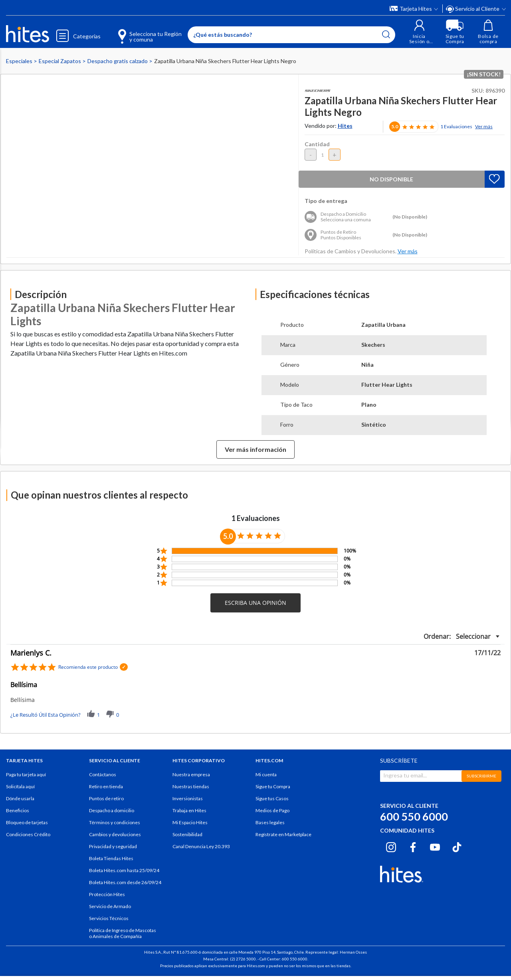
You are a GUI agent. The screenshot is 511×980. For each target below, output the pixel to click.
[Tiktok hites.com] (457, 846)
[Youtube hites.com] (435, 846)
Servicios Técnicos (109, 918)
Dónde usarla (20, 798)
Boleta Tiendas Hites (111, 858)
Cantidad (317, 144)
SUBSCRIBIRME (481, 776)
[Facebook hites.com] (413, 846)
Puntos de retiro (106, 798)
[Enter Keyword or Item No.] (291, 35)
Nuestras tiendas (191, 786)
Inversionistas (188, 798)
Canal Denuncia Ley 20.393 (201, 846)
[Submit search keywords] (386, 34)
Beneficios (18, 810)
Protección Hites (107, 894)
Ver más (484, 126)
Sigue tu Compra (273, 786)
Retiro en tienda (106, 786)
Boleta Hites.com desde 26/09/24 (125, 882)
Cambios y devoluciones (115, 834)
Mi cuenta (266, 774)
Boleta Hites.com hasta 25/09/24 (124, 870)
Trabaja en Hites (189, 810)
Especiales (20, 61)
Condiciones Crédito (28, 834)
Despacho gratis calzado (118, 61)
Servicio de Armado (110, 906)
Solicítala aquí (20, 786)
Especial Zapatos (60, 61)
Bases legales (270, 822)
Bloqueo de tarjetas (27, 822)
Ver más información (255, 449)
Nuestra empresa (191, 774)
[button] (419, 32)
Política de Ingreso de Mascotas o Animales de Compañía (123, 933)
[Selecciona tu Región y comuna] (138, 32)
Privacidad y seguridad (113, 846)
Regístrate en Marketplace (283, 834)
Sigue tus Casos (272, 798)
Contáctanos (103, 774)
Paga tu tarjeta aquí (26, 774)
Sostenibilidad (187, 834)
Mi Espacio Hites (190, 822)
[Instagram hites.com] (391, 846)
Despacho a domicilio (112, 810)
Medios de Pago (272, 810)
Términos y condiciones (115, 822)
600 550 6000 (414, 816)
